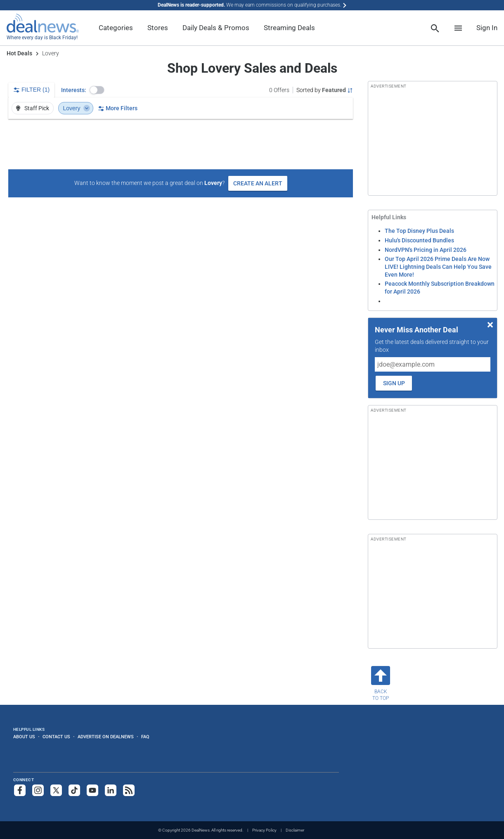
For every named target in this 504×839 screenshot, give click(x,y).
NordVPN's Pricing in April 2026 (426, 250)
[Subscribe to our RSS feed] (129, 790)
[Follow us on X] (56, 790)
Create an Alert (258, 183)
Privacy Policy (264, 830)
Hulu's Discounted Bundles (419, 240)
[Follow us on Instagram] (38, 790)
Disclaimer (295, 830)
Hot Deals (19, 53)
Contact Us (56, 737)
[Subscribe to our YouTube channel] (92, 790)
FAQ (145, 737)
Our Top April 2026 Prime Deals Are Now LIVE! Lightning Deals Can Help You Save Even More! (438, 267)
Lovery (77, 108)
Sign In (487, 28)
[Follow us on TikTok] (74, 790)
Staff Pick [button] (32, 108)
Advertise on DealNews (106, 737)
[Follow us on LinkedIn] (111, 790)
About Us (24, 737)
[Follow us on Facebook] (20, 790)
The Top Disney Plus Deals (419, 231)
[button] (97, 90)
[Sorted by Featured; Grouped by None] (325, 90)
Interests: (74, 90)
